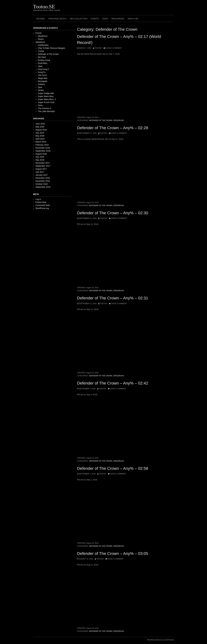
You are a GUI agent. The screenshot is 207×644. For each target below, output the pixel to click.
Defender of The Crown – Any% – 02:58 (113, 468)
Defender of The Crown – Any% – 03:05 (113, 554)
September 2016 (43, 187)
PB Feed (41, 19)
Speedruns (119, 120)
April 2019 (40, 139)
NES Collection (78, 19)
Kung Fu (42, 72)
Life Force (42, 75)
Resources (118, 19)
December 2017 (43, 163)
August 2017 (41, 169)
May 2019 (40, 136)
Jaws (40, 66)
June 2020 (40, 124)
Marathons (43, 36)
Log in (38, 199)
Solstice (41, 84)
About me (133, 19)
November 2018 (43, 148)
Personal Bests (57, 19)
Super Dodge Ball (46, 93)
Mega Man (43, 78)
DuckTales (43, 63)
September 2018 (43, 151)
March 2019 (41, 142)
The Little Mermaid (46, 111)
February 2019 (42, 145)
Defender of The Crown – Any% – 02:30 (113, 213)
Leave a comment (114, 48)
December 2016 (43, 178)
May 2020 (40, 127)
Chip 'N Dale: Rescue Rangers (52, 48)
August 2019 (41, 130)
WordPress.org (42, 208)
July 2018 (40, 157)
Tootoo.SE (44, 7)
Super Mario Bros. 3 (47, 99)
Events (95, 19)
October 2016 (42, 184)
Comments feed (43, 205)
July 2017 (40, 172)
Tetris (40, 105)
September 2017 (43, 166)
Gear (105, 19)
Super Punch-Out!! (46, 102)
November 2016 (43, 181)
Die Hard (42, 57)
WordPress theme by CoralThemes (160, 640)
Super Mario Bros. (46, 96)
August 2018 (41, 154)
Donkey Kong (44, 60)
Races (41, 39)
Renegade (43, 81)
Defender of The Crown (101, 120)
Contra (41, 51)
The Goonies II (45, 108)
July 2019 (40, 133)
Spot (40, 87)
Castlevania (43, 45)
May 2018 (40, 160)
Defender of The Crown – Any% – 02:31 (113, 298)
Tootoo (98, 48)
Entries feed (41, 202)
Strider (41, 90)
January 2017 (42, 175)
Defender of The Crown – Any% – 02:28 (113, 128)
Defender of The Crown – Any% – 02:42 (113, 383)
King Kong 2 (43, 69)
